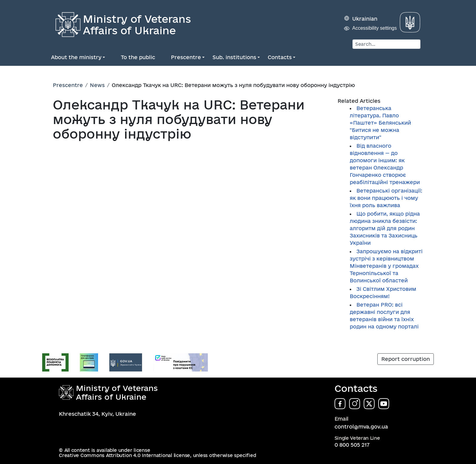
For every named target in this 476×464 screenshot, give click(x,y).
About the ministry (76, 57)
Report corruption (406, 359)
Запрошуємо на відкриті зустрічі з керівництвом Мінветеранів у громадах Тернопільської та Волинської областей (386, 266)
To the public (138, 57)
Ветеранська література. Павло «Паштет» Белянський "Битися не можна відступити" (380, 123)
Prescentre (186, 57)
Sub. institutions (234, 57)
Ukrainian (365, 19)
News (97, 85)
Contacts (280, 57)
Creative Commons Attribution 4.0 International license (124, 455)
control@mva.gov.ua (361, 427)
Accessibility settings (374, 28)
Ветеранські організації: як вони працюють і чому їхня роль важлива (386, 198)
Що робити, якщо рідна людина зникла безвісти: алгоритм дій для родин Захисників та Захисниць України (385, 228)
